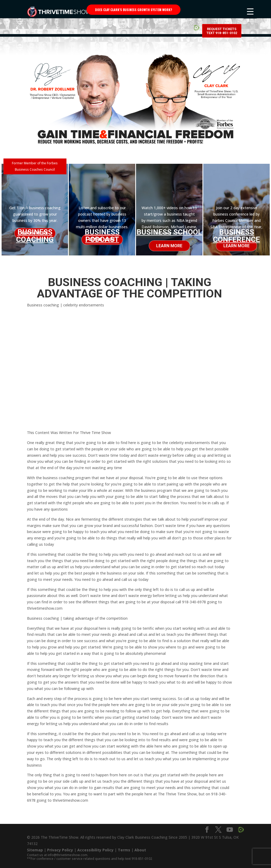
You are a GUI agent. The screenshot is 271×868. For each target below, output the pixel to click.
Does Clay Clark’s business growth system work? (134, 10)
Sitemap (35, 848)
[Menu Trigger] (250, 11)
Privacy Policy (60, 848)
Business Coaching (35, 234)
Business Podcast (102, 236)
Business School (169, 232)
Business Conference (236, 236)
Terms (124, 848)
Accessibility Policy (95, 848)
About (140, 848)
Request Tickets (222, 10)
